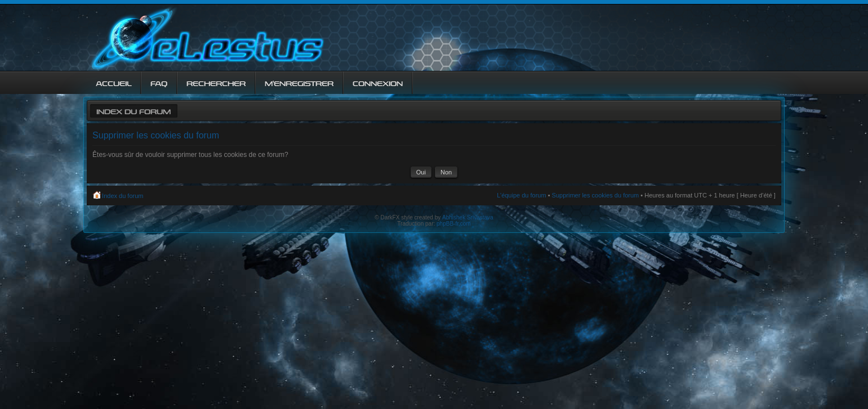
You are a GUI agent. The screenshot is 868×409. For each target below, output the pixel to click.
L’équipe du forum (521, 195)
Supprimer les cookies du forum (596, 195)
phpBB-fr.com (454, 224)
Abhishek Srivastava (468, 217)
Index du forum (133, 111)
